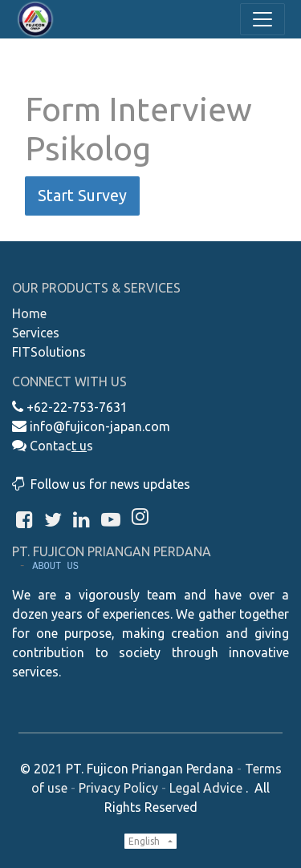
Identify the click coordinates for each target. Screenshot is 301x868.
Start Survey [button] (82, 195)
